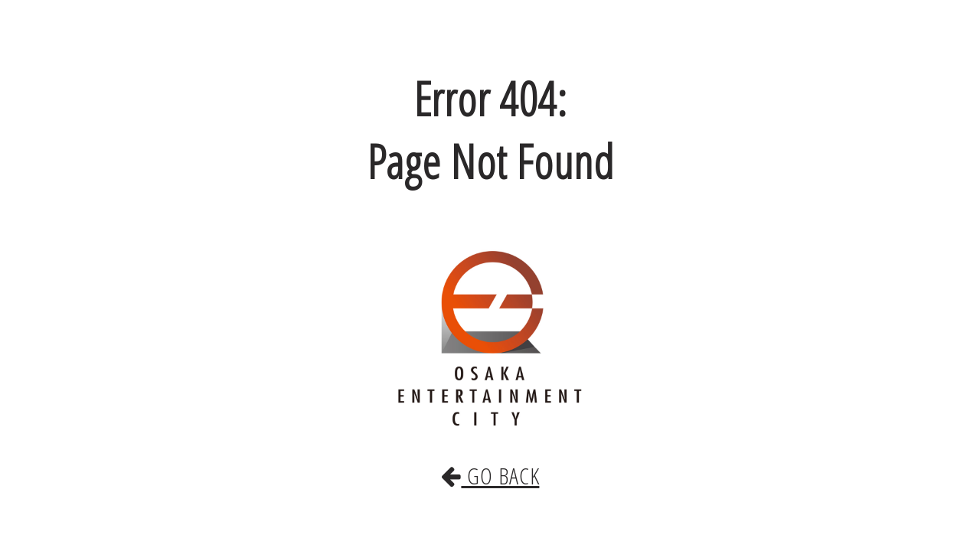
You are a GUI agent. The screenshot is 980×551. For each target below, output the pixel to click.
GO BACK (490, 460)
